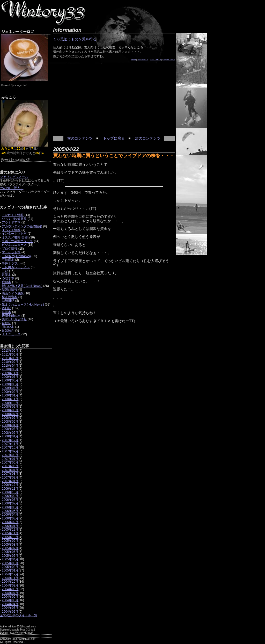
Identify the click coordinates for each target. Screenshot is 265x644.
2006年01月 (10, 526)
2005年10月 (10, 537)
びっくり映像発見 (14, 219)
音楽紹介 (8, 330)
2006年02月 (10, 522)
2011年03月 (10, 358)
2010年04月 (10, 366)
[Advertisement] (92, 96)
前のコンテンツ (80, 138)
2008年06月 (10, 418)
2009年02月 (10, 392)
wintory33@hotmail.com (22, 627)
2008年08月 (10, 410)
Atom (133, 60)
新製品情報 (10, 290)
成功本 (6, 282)
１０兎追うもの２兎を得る (75, 39)
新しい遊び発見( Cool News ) (22, 286)
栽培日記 (8, 301)
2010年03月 (10, 369)
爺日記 (6, 308)
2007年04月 (10, 470)
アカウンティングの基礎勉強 (22, 226)
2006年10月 (10, 492)
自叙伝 (6, 323)
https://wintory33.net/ (21, 633)
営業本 (6, 275)
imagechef (20, 85)
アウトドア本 (11, 222)
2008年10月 (10, 403)
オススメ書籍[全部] (15, 237)
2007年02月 (10, 477)
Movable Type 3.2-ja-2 (22, 630)
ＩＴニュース (11, 334)
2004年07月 (10, 593)
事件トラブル (11, 263)
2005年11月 (10, 533)
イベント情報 (11, 230)
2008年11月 (10, 399)
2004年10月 (10, 582)
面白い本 (8, 327)
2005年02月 (10, 567)
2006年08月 (10, 500)
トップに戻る (114, 138)
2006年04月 (10, 515)
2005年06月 (10, 552)
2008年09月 (10, 407)
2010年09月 (10, 362)
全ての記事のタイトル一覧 (19, 615)
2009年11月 (10, 373)
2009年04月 (10, 388)
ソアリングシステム (14, 177)
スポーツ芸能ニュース (17, 241)
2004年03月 (10, 608)
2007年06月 (10, 462)
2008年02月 (10, 433)
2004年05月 (10, 600)
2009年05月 (10, 384)
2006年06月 (10, 507)
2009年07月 (10, 377)
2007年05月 (10, 466)
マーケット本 (11, 252)
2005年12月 (10, 530)
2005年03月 (10, 563)
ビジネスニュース (14, 245)
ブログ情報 (10, 249)
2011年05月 (10, 354)
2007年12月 (10, 440)
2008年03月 (10, 429)
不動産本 (8, 260)
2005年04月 (10, 559)
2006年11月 (10, 489)
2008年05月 (10, 422)
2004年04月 (10, 604)
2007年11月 (10, 444)
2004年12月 (10, 574)
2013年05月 (10, 351)
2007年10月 (10, 447)
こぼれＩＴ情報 (13, 215)
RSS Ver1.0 (143, 60)
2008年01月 (10, 436)
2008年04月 (10, 425)
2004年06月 (10, 597)
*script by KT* (22, 160)
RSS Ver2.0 (156, 60)
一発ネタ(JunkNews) (16, 256)
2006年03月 (10, 518)
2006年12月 (10, 485)
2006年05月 (10, 511)
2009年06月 (10, 380)
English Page (169, 60)
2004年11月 (10, 578)
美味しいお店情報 (14, 319)
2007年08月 (10, 455)
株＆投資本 (10, 297)
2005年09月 (10, 541)
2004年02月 (10, 612)
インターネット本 (14, 234)
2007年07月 (10, 459)
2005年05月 (10, 556)
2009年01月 (10, 395)
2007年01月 (10, 481)
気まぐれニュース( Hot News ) (23, 305)
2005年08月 (10, 545)
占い (5, 271)
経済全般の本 (11, 316)
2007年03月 (10, 474)
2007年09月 (10, 451)
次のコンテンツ (148, 138)
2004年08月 (10, 589)
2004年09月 (10, 585)
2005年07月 (10, 548)
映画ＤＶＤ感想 (13, 293)
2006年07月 (10, 503)
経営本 (6, 312)
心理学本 (8, 278)
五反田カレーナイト (16, 267)
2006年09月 (10, 496)
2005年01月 (10, 570)
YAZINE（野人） (12, 188)
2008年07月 (10, 414)
